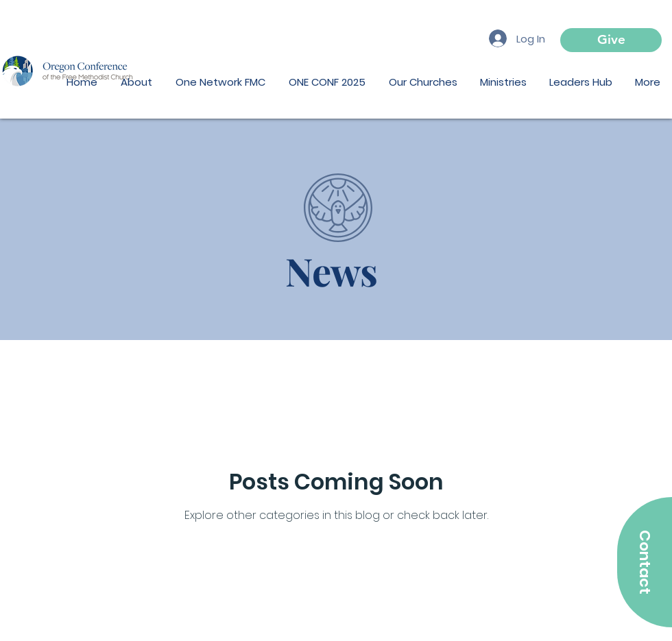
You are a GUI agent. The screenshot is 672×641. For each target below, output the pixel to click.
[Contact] (645, 562)
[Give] (611, 40)
